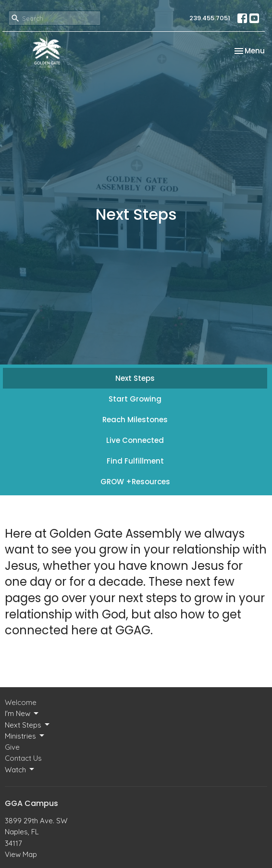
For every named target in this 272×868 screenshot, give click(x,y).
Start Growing (135, 399)
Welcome (21, 702)
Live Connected (135, 440)
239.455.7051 (210, 18)
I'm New (22, 714)
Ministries (25, 736)
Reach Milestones (135, 420)
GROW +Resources (135, 482)
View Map (21, 854)
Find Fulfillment (135, 461)
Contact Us (23, 758)
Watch (20, 769)
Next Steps (135, 378)
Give (12, 747)
